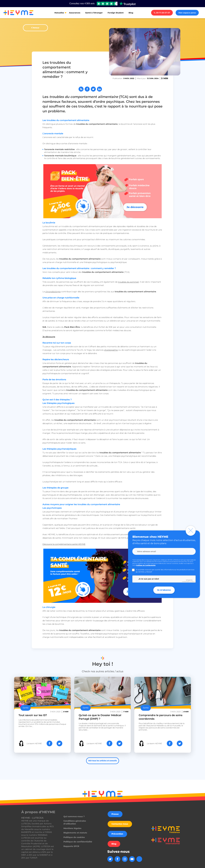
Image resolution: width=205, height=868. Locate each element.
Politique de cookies (74, 837)
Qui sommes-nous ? (74, 816)
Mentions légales (72, 828)
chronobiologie (53, 292)
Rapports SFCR (71, 846)
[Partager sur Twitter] (93, 89)
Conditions (192, 582)
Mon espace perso (187, 13)
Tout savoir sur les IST (33, 715)
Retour (36, 28)
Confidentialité (186, 582)
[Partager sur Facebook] (87, 89)
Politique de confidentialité (78, 842)
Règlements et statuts (75, 833)
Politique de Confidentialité (146, 565)
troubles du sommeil (128, 282)
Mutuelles (59, 13)
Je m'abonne (164, 590)
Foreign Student (116, 13)
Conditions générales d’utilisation (75, 822)
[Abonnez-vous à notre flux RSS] (81, 89)
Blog (131, 13)
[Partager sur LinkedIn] (99, 89)
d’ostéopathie (111, 350)
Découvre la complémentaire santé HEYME (64, 544)
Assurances (75, 13)
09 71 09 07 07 (162, 13)
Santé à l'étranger (94, 13)
